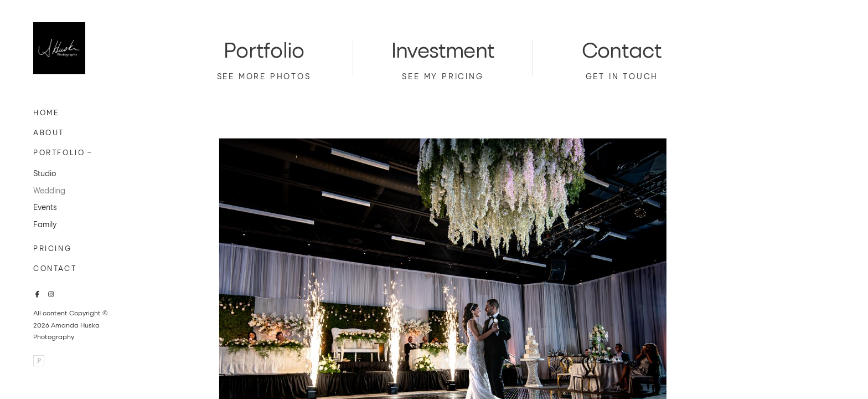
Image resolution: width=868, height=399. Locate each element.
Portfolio (59, 152)
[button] (90, 151)
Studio (45, 173)
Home (46, 112)
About (49, 132)
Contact (55, 268)
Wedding (49, 190)
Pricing (52, 248)
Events (45, 207)
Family (45, 224)
